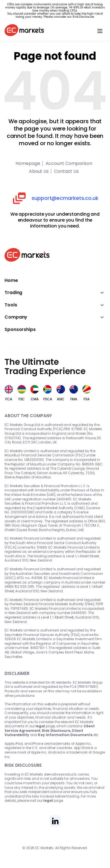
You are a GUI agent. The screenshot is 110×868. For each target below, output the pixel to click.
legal (40, 726)
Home (11, 281)
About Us (39, 171)
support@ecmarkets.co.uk (65, 198)
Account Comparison (69, 164)
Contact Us (66, 171)
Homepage (28, 164)
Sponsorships (20, 330)
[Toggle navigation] (100, 31)
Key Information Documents (65, 735)
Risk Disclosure (83, 17)
